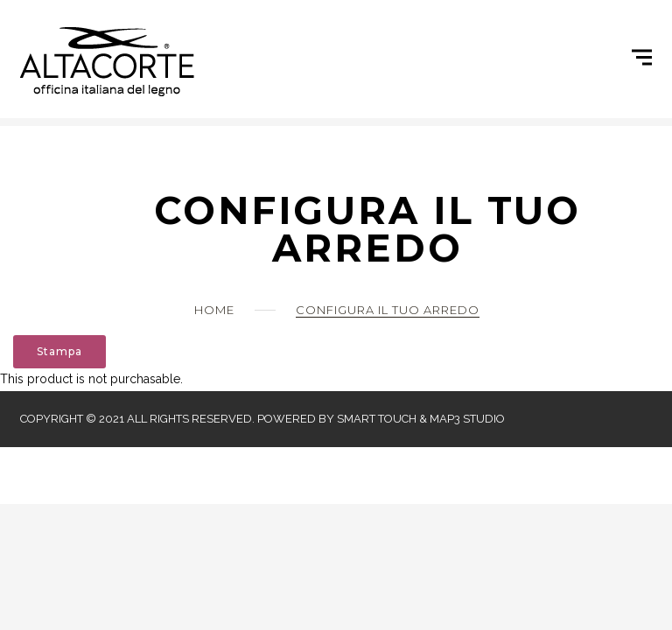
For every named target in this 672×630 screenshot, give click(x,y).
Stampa (59, 351)
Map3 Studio (467, 419)
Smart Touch (377, 419)
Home (214, 310)
